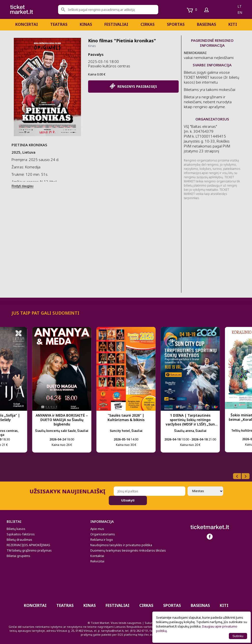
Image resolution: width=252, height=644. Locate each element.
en (240, 12)
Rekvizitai (97, 561)
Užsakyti (128, 500)
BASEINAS (206, 24)
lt (240, 6)
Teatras (59, 24)
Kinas (86, 24)
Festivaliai (116, 24)
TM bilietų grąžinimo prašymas (29, 550)
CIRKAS (148, 24)
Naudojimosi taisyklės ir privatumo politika (121, 545)
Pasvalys (96, 54)
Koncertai (27, 24)
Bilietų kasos (16, 529)
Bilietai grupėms (18, 556)
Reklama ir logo (102, 540)
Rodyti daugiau (23, 186)
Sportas (176, 24)
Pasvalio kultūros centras (109, 66)
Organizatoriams (103, 534)
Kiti (233, 24)
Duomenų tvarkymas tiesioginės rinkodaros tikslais (128, 550)
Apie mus (97, 529)
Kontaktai (97, 556)
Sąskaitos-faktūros (21, 534)
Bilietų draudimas (19, 540)
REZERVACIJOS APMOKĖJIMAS (28, 545)
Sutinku (238, 636)
